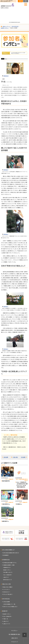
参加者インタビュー (7, 570)
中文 (26, 1)
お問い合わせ (14, 638)
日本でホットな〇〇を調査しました (10, 607)
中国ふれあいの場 (6, 584)
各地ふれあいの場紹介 (8, 587)
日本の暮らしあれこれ (8, 572)
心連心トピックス (7, 624)
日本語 (20, 1)
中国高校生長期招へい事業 (9, 565)
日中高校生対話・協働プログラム (10, 563)
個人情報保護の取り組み (14, 634)
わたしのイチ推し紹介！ (8, 594)
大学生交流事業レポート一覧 (9, 604)
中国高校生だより (7, 568)
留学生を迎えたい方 (8, 580)
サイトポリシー (14, 631)
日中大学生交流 (6, 599)
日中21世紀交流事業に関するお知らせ (11, 553)
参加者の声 (5, 611)
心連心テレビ (6, 577)
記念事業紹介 (6, 555)
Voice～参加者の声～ (8, 575)
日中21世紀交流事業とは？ (8, 550)
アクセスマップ (14, 642)
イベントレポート (6, 590)
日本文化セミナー (7, 592)
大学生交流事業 (6, 602)
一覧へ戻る (15, 457)
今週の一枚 (5, 619)
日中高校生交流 (6, 560)
